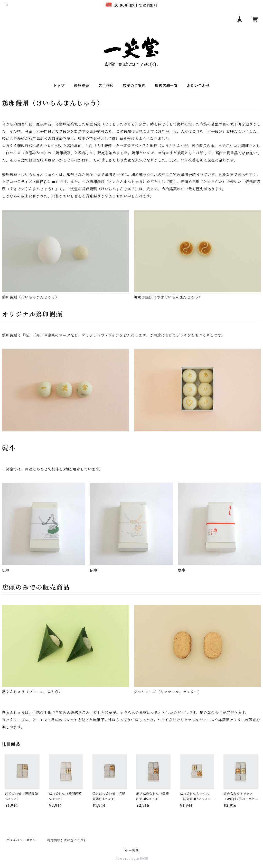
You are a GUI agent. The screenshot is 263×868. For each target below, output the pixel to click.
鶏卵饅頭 (82, 86)
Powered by (132, 859)
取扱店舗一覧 (166, 86)
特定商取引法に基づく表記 (67, 840)
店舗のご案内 (134, 86)
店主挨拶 (106, 86)
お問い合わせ (198, 86)
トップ (59, 86)
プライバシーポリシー (23, 840)
